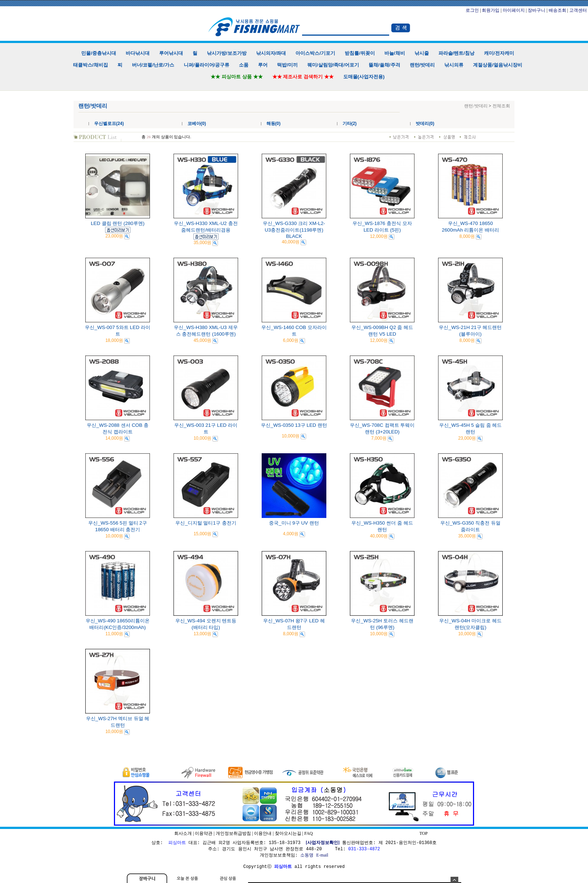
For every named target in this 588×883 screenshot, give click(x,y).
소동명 (307, 855)
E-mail (322, 855)
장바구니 (537, 10)
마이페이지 (514, 10)
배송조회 (557, 10)
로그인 (472, 10)
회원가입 (491, 10)
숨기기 (454, 880)
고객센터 (578, 10)
